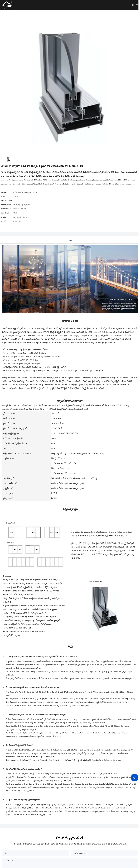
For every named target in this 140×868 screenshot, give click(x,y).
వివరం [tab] (70, 240)
